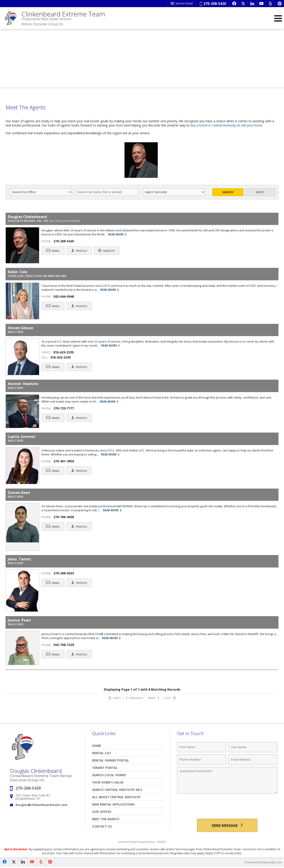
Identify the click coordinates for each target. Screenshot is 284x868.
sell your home (252, 125)
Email (53, 251)
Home (97, 746)
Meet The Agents (106, 819)
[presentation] (227, 807)
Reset (260, 192)
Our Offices (102, 812)
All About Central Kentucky (116, 797)
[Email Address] (253, 760)
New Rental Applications (113, 805)
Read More (117, 234)
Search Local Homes (109, 775)
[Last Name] (253, 747)
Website (107, 251)
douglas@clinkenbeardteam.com (41, 805)
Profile (79, 251)
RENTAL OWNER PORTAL (111, 761)
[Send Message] (227, 826)
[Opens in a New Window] (234, 4)
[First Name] (202, 747)
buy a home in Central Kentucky (213, 125)
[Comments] (227, 780)
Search (228, 192)
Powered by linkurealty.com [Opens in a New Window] (263, 862)
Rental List (102, 753)
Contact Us (102, 827)
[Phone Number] (202, 760)
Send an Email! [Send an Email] (182, 3)
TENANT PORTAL (105, 768)
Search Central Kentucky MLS (117, 790)
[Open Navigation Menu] (278, 18)
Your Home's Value (108, 783)
